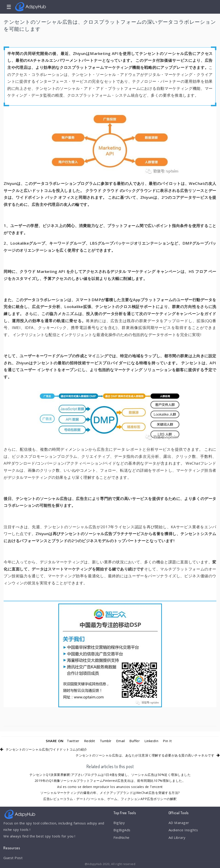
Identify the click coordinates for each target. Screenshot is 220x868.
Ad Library (177, 837)
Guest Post (13, 858)
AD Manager (179, 823)
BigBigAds (122, 830)
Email (121, 741)
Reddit (90, 741)
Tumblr (106, 741)
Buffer (135, 741)
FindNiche (122, 837)
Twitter (73, 741)
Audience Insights (183, 830)
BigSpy (119, 823)
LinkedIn (151, 741)
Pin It (167, 741)
